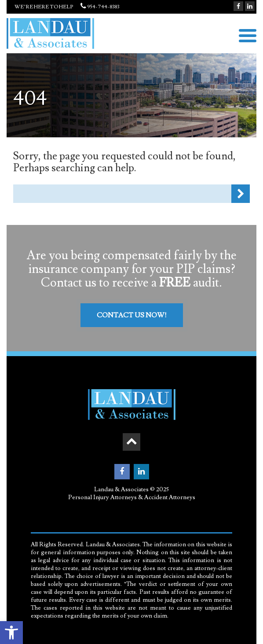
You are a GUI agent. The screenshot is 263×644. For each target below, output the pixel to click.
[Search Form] (122, 194)
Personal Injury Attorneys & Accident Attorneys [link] (132, 497)
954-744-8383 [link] (97, 7)
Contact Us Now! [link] (132, 315)
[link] (11, 633)
